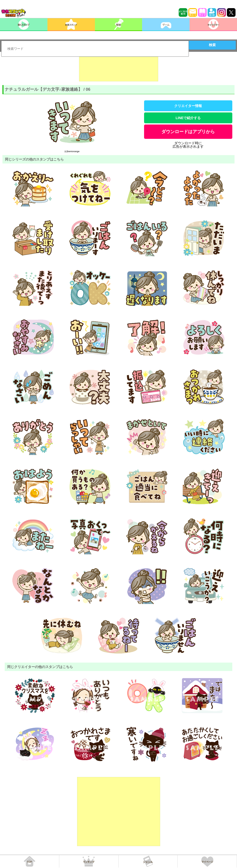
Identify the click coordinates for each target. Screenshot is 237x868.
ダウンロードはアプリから (188, 132)
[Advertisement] (119, 69)
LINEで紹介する (188, 118)
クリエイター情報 (188, 106)
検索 (212, 45)
